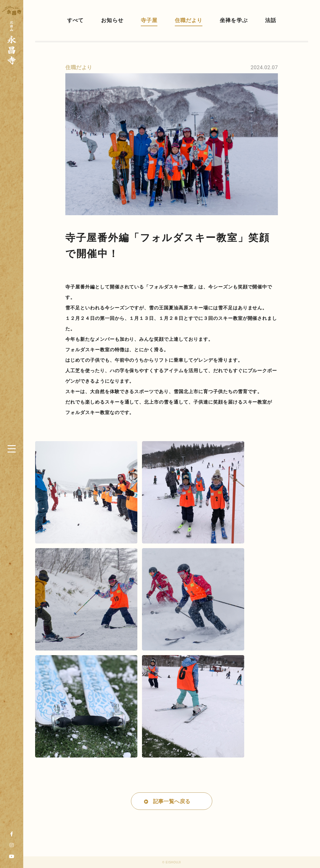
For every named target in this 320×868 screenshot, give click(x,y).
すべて (75, 20)
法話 (271, 20)
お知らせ (112, 20)
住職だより (189, 20)
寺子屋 (149, 20)
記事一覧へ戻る (172, 801)
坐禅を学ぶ (234, 20)
